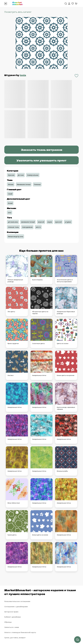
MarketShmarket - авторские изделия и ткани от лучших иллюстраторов (40, 592)
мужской (58, 222)
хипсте (38, 227)
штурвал (68, 222)
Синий (10, 194)
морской (41, 222)
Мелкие (11, 184)
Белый (10, 203)
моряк (50, 222)
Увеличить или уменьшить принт (41, 160)
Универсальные (33, 175)
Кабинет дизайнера (13, 617)
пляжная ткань (13, 227)
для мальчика (13, 222)
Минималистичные (24, 184)
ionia (23, 75)
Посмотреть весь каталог (18, 12)
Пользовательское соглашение (17, 601)
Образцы (8, 622)
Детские (21, 175)
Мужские (11, 175)
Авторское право (11, 612)
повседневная (27, 227)
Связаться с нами (12, 627)
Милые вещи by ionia (16, 236)
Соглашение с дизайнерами (16, 607)
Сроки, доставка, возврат (15, 638)
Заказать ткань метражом (42, 150)
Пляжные (37, 184)
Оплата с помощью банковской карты (20, 632)
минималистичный (28, 222)
